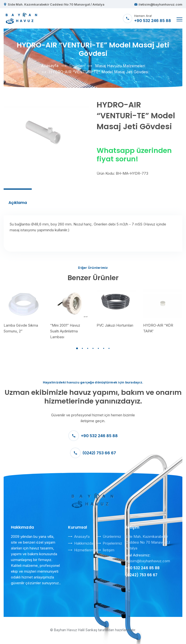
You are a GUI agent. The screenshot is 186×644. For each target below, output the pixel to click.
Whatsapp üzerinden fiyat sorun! (134, 155)
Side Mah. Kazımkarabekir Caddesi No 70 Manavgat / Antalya (56, 4)
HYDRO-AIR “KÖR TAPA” (158, 328)
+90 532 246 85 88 (93, 436)
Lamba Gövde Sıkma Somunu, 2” (21, 328)
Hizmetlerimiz (85, 550)
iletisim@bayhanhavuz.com (160, 4)
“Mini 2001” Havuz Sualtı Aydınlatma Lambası (65, 331)
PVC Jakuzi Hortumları (115, 325)
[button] (77, 348)
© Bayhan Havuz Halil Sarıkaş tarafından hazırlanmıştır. (93, 630)
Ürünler (77, 66)
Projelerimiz (112, 543)
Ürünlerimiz (112, 536)
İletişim (108, 550)
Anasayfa (50, 66)
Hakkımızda (84, 543)
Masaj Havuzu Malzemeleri (120, 66)
